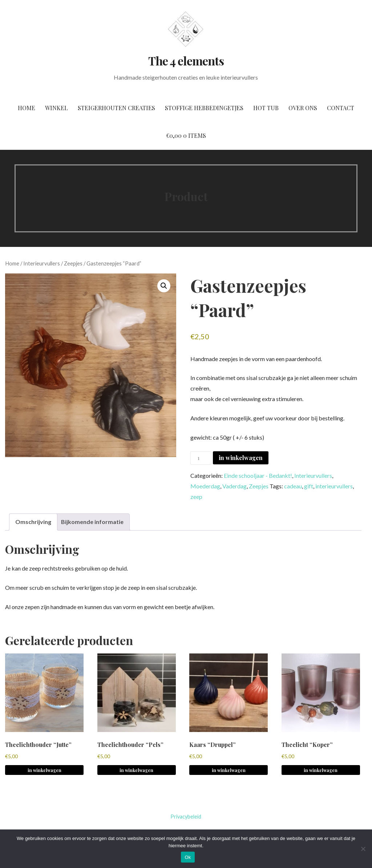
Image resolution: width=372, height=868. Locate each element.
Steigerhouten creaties (116, 108)
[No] (363, 849)
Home (27, 108)
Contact (341, 108)
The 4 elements (186, 61)
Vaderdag (234, 486)
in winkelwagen (241, 458)
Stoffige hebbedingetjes (204, 108)
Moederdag (205, 486)
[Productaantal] (201, 458)
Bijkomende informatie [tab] (92, 522)
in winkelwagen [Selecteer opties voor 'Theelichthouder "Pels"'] (136, 770)
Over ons (303, 108)
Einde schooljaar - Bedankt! (258, 475)
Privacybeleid (186, 817)
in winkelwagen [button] (45, 770)
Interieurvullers (42, 263)
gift (309, 486)
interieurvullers (334, 486)
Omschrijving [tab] (33, 522)
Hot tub (266, 108)
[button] (164, 286)
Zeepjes (73, 263)
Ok (188, 857)
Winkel (56, 108)
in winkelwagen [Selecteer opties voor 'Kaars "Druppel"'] (229, 770)
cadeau (293, 486)
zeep (196, 497)
